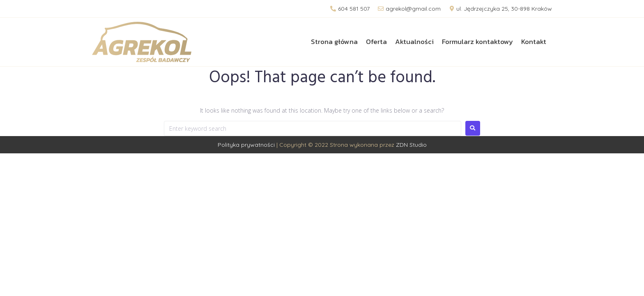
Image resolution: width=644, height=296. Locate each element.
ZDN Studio (411, 145)
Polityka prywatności (246, 145)
